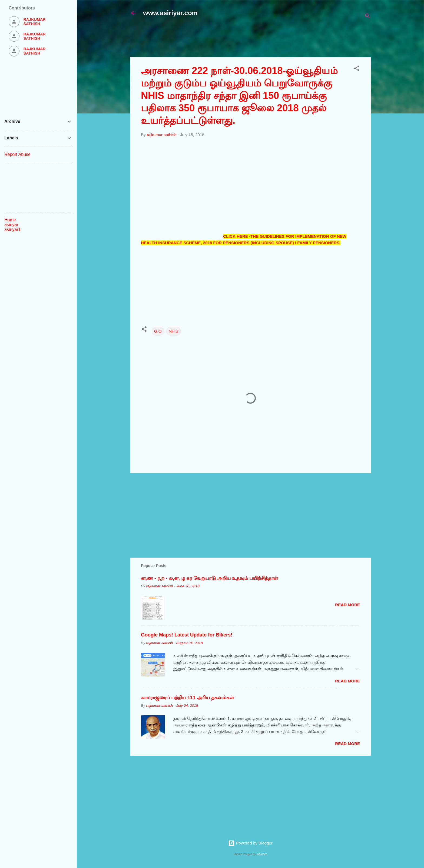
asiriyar (11, 225)
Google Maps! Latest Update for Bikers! (187, 635)
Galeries (262, 854)
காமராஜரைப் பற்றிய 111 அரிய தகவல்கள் (187, 698)
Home (10, 220)
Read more (347, 605)
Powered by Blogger (250, 843)
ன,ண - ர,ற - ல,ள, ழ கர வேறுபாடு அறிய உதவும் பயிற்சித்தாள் (209, 578)
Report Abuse (17, 154)
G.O (158, 331)
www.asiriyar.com (170, 13)
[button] (357, 69)
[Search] (367, 17)
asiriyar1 (12, 229)
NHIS (174, 331)
